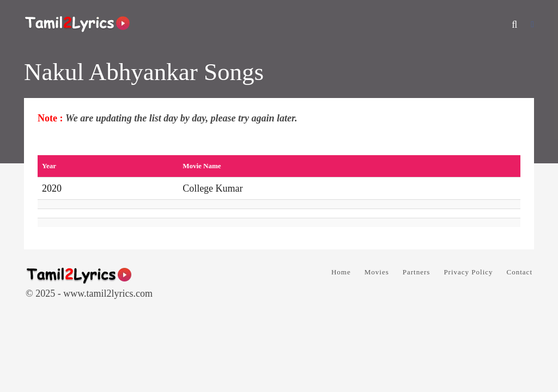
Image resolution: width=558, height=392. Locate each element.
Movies (377, 272)
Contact (520, 272)
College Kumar (213, 188)
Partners (417, 272)
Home (341, 272)
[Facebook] (532, 24)
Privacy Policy (468, 272)
